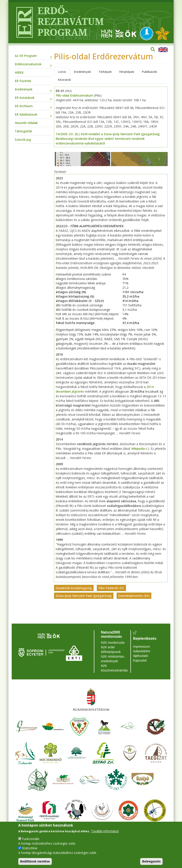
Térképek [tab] (105, 72)
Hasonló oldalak (26, 123)
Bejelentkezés (145, 638)
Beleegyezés (151, 861)
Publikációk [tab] (149, 72)
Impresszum (141, 647)
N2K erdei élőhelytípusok (111, 650)
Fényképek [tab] (127, 72)
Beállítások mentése (35, 861)
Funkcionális (31, 839)
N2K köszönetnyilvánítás (114, 668)
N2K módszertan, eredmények (113, 659)
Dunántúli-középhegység (74, 588)
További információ (105, 831)
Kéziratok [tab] (64, 80)
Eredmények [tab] (82, 72)
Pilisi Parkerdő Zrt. (111, 588)
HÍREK (19, 72)
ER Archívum (24, 106)
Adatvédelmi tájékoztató (142, 653)
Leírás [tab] (62, 72)
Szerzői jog (23, 140)
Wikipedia (140, 449)
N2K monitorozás (113, 643)
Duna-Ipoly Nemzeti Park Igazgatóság (84, 596)
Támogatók (23, 131)
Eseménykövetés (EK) (134, 596)
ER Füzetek (23, 81)
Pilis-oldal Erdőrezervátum (74, 95)
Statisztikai (30, 848)
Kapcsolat (140, 660)
